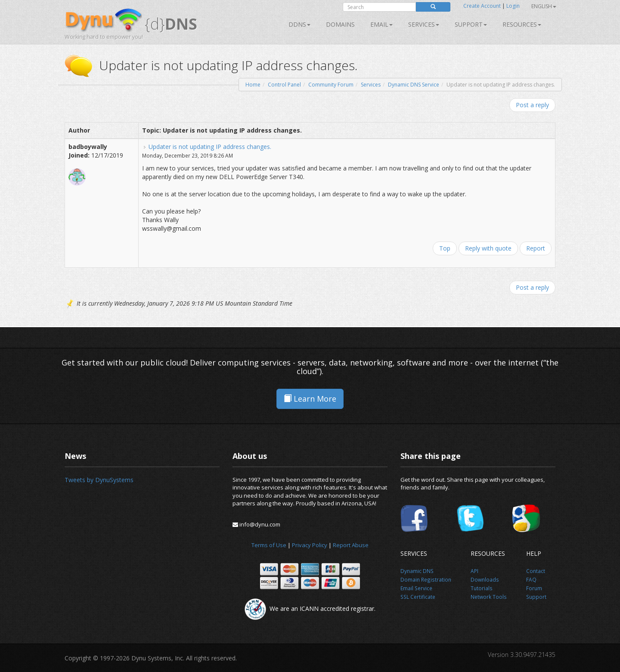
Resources (522, 24)
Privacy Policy (310, 545)
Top (445, 248)
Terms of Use (269, 545)
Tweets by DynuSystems (99, 480)
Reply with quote (488, 248)
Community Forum (331, 85)
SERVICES (424, 24)
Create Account (482, 6)
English (544, 6)
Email (381, 24)
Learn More (310, 399)
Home (253, 85)
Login (513, 6)
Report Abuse (351, 545)
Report (536, 248)
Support (471, 24)
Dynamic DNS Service (414, 85)
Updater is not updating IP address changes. (210, 147)
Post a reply (532, 105)
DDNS (299, 24)
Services (371, 85)
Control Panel (284, 85)
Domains (340, 24)
